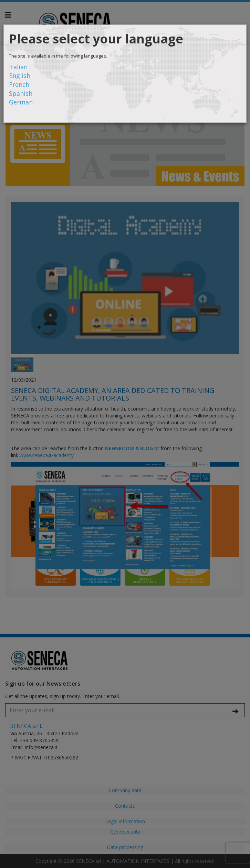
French (19, 84)
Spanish (21, 93)
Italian (18, 67)
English (20, 75)
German (21, 102)
